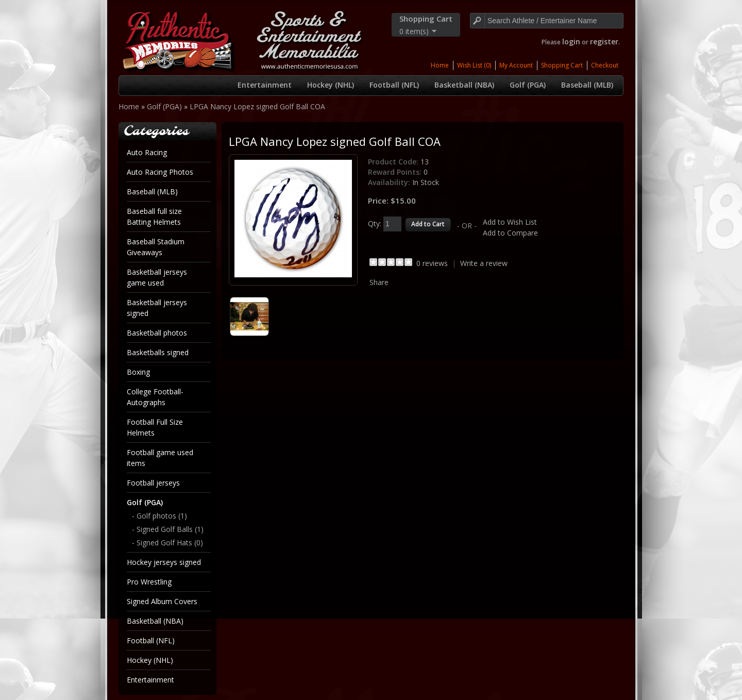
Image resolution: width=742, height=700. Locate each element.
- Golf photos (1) (159, 516)
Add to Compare (510, 233)
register (604, 41)
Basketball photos (157, 333)
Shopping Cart (562, 65)
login (571, 41)
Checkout (605, 65)
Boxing (138, 372)
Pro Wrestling (149, 582)
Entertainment (265, 85)
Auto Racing (147, 152)
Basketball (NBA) (464, 85)
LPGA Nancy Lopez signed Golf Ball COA (257, 106)
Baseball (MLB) (587, 85)
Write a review (484, 263)
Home (440, 65)
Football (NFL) (394, 85)
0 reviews (432, 263)
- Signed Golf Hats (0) (167, 543)
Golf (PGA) (528, 85)
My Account (516, 65)
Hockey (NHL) (331, 85)
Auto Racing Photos (160, 172)
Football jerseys (153, 483)
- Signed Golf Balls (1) (168, 529)
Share (379, 282)
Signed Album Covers (162, 601)
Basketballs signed (158, 352)
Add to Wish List (510, 222)
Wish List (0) (474, 65)
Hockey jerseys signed (164, 562)
